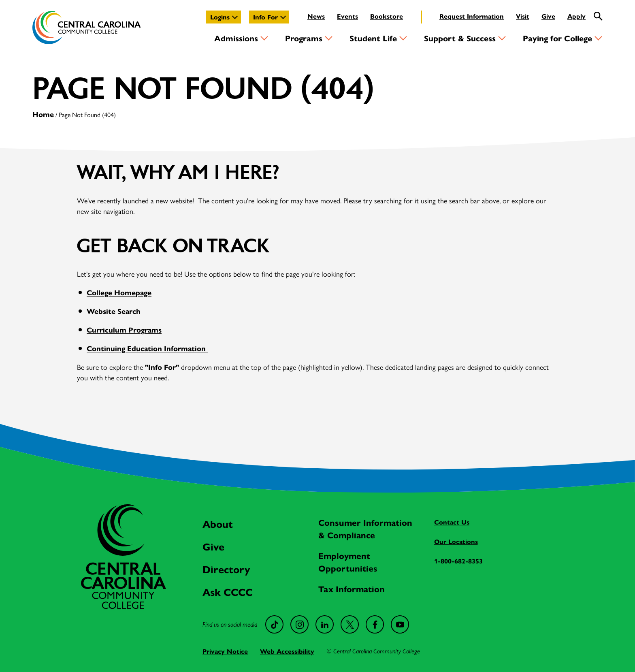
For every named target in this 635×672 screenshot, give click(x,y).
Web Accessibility (287, 651)
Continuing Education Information (147, 348)
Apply (576, 16)
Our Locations (456, 541)
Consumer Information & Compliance (365, 528)
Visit (523, 16)
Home (43, 114)
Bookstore (387, 16)
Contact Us (452, 522)
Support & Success (460, 38)
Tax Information (352, 589)
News (316, 16)
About (218, 524)
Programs (304, 38)
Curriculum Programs (124, 330)
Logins (220, 17)
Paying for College (557, 38)
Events (347, 16)
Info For (265, 17)
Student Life (373, 38)
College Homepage (119, 292)
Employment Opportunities (348, 562)
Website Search (115, 311)
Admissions (236, 38)
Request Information (472, 16)
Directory (226, 569)
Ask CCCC (228, 592)
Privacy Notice (225, 651)
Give (548, 16)
